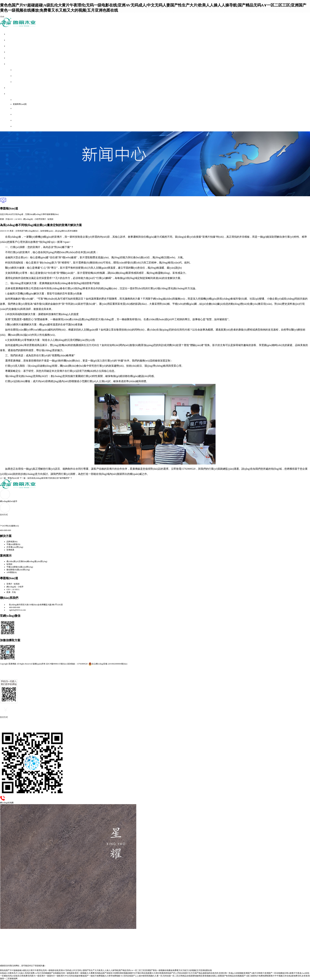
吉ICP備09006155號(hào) (56, 664)
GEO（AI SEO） (16, 219)
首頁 (8, 34)
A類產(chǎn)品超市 (21, 70)
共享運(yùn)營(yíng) (15, 547)
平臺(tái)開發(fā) (13, 544)
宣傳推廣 (10, 550)
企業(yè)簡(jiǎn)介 (21, 100)
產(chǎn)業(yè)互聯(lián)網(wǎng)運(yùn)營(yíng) (27, 561)
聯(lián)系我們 (19, 120)
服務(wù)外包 (12, 88)
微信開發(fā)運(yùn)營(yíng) (18, 570)
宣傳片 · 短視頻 (47, 219)
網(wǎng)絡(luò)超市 (15, 64)
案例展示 (10, 52)
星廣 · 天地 (5, 219)
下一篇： (46, 478)
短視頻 (9, 564)
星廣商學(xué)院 (20, 104)
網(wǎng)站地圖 (20, 114)
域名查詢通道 (19, 126)
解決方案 (10, 46)
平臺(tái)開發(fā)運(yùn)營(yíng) (20, 567)
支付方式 (17, 109)
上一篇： (10, 478)
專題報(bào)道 (13, 58)
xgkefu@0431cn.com (16, 610)
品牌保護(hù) (12, 542)
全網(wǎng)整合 (13, 40)
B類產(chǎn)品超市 (21, 76)
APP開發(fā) (12, 572)
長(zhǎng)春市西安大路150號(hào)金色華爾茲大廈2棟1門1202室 (35, 605)
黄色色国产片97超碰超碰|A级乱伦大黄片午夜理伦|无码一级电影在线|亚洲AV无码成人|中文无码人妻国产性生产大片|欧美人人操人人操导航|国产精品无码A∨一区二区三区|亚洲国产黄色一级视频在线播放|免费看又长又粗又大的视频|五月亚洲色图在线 (106, 970)
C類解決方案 (18, 82)
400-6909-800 (13, 607)
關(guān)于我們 (13, 94)
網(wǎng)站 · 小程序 (32, 219)
